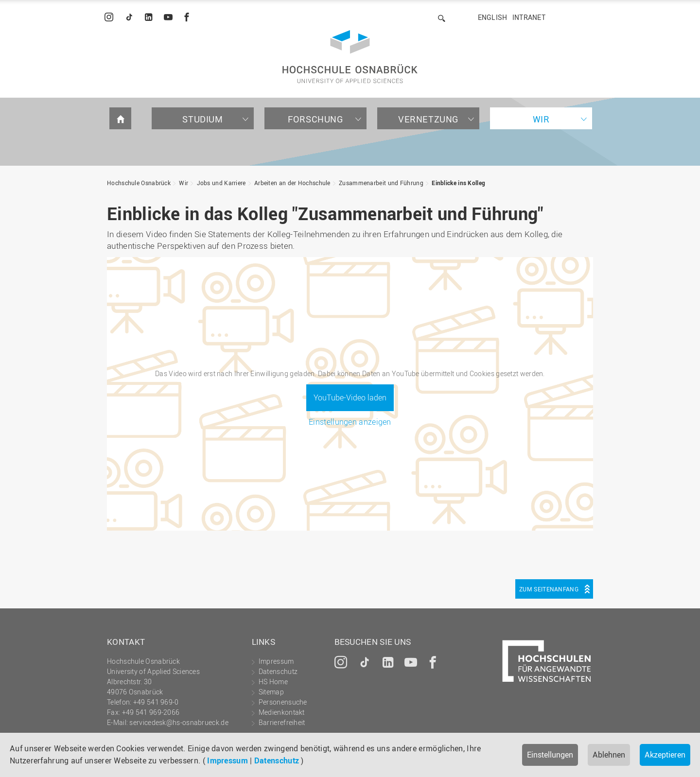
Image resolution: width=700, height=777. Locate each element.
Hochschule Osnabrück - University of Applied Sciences (350, 57)
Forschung (315, 119)
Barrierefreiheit (282, 722)
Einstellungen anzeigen (350, 422)
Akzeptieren (665, 755)
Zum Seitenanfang (549, 589)
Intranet (529, 17)
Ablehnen (609, 755)
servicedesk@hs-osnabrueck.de (179, 722)
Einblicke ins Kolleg (458, 183)
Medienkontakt (282, 712)
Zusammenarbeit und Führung (381, 183)
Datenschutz (277, 760)
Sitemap (271, 692)
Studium (202, 119)
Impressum (227, 760)
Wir (541, 119)
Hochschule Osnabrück (139, 183)
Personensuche (283, 702)
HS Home (273, 682)
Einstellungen (550, 755)
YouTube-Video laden (350, 397)
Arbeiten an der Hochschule (292, 183)
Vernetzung (428, 119)
